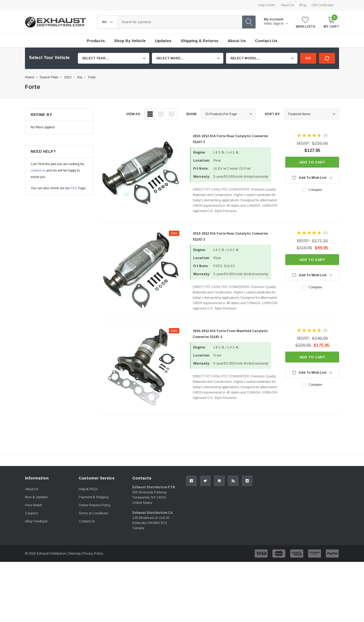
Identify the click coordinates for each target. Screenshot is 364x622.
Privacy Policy (93, 614)
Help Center (267, 5)
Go (308, 58)
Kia (80, 77)
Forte (92, 77)
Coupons (32, 573)
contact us (38, 170)
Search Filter (49, 77)
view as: (134, 114)
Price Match (34, 565)
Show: (192, 114)
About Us (287, 5)
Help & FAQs (88, 549)
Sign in (281, 24)
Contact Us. (319, 504)
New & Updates (36, 557)
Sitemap (74, 614)
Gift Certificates (323, 5)
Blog (303, 5)
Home (30, 77)
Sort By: (273, 114)
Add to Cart (312, 162)
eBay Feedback (36, 581)
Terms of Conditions (93, 573)
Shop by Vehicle (130, 41)
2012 (68, 77)
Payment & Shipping (94, 557)
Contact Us (87, 581)
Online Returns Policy (95, 565)
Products (96, 41)
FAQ (74, 188)
